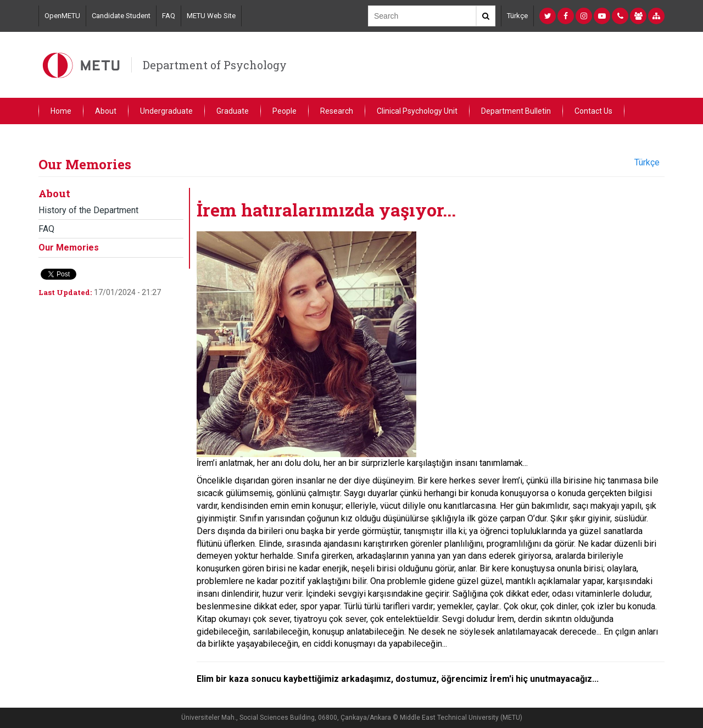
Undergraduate (166, 111)
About (106, 111)
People (284, 111)
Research (337, 111)
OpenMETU (62, 16)
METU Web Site (211, 16)
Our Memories (69, 248)
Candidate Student (121, 16)
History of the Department (88, 210)
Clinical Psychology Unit (417, 111)
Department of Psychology (215, 65)
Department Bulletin (516, 111)
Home (61, 111)
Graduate (233, 111)
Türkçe (517, 16)
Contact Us (593, 111)
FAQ (169, 16)
